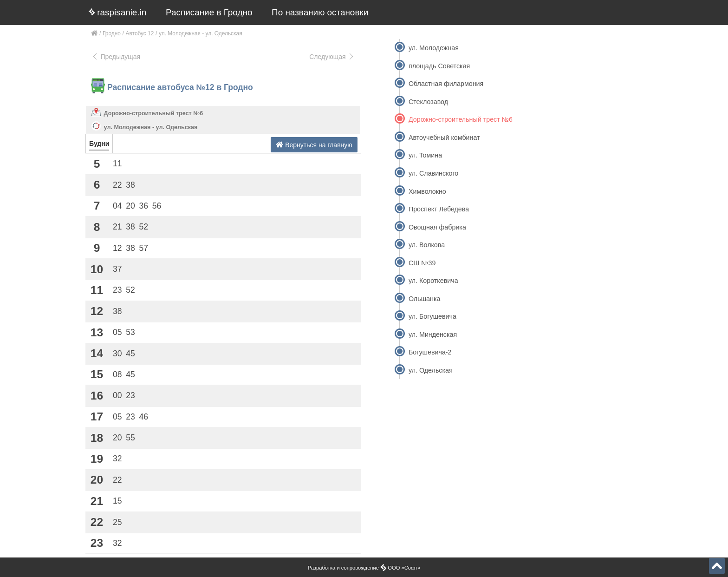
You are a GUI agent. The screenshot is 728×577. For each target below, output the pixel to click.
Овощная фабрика (437, 227)
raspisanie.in (117, 12)
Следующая (332, 57)
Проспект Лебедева (439, 209)
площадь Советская (439, 66)
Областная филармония (446, 84)
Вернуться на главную (314, 145)
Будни (99, 144)
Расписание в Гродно (209, 12)
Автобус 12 (140, 33)
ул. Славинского (433, 173)
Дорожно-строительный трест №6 (154, 113)
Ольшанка (424, 299)
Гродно (112, 33)
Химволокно (427, 191)
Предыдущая (116, 57)
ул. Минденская (433, 334)
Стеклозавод (428, 102)
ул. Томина (425, 155)
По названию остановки (320, 12)
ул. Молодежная (434, 48)
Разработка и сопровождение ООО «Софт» (364, 568)
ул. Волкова (427, 245)
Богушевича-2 (430, 352)
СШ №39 (422, 263)
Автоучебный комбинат (444, 138)
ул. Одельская (431, 370)
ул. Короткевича (433, 281)
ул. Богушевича (432, 316)
